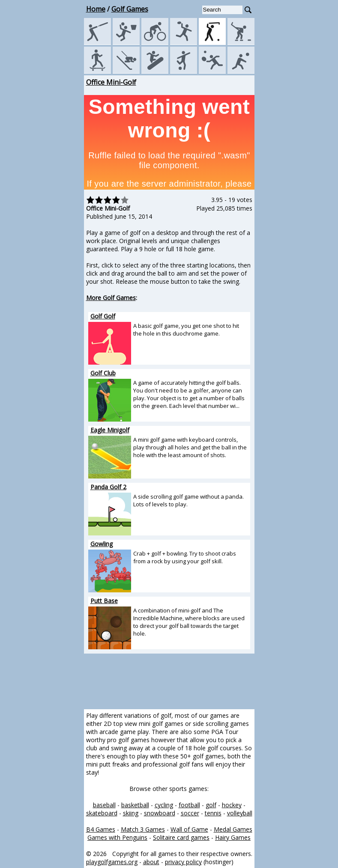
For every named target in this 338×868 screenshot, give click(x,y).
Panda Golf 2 (108, 487)
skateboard (102, 813)
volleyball (240, 813)
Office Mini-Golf (111, 82)
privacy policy (183, 862)
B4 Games (101, 829)
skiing (131, 813)
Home (96, 9)
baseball (104, 805)
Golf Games (130, 9)
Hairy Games (233, 837)
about (151, 862)
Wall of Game (189, 829)
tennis (213, 813)
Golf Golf (103, 316)
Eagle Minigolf (110, 430)
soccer (190, 813)
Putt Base (104, 601)
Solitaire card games (181, 837)
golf (211, 805)
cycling (164, 805)
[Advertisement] (45, 206)
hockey (232, 805)
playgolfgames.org (112, 862)
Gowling (102, 544)
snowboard (160, 813)
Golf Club (103, 373)
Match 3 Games (143, 829)
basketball (135, 805)
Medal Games (233, 829)
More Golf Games (111, 298)
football (189, 805)
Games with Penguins (117, 837)
